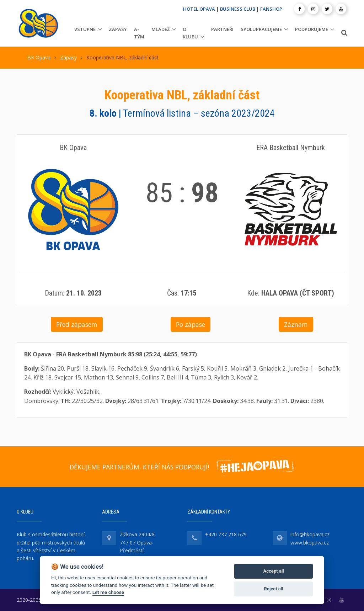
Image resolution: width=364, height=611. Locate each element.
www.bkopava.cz (310, 543)
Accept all (273, 571)
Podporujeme (312, 29)
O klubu (190, 33)
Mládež (160, 29)
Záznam (296, 324)
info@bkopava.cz (310, 534)
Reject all (274, 589)
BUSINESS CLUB (238, 9)
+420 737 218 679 (226, 534)
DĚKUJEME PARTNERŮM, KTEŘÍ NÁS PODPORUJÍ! (139, 467)
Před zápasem (77, 324)
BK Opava (39, 57)
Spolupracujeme (261, 29)
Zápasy (118, 29)
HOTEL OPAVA (199, 9)
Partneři (222, 29)
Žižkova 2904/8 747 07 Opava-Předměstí (137, 542)
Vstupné (85, 29)
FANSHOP (271, 9)
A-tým (139, 33)
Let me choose (108, 592)
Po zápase (191, 324)
